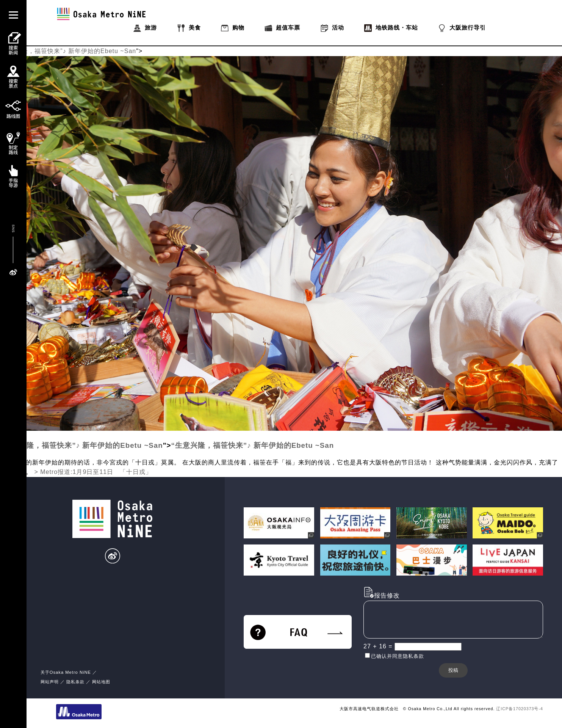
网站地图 (101, 682)
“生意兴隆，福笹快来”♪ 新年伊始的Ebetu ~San (68, 51)
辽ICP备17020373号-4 (520, 709)
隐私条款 (75, 682)
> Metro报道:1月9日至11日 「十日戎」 (93, 472)
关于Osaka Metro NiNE (66, 672)
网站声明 (50, 682)
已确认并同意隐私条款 (398, 656)
